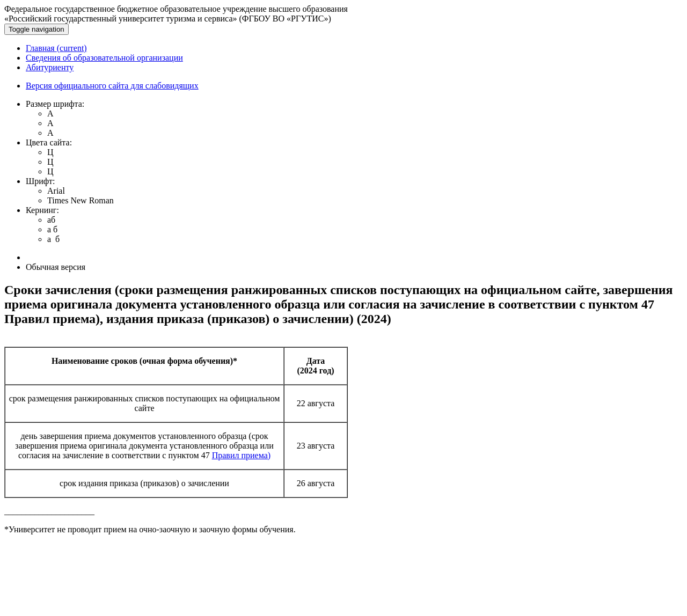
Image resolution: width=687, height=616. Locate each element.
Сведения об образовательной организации (104, 58)
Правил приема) (241, 455)
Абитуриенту (50, 67)
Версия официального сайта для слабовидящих (112, 86)
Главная (56, 48)
